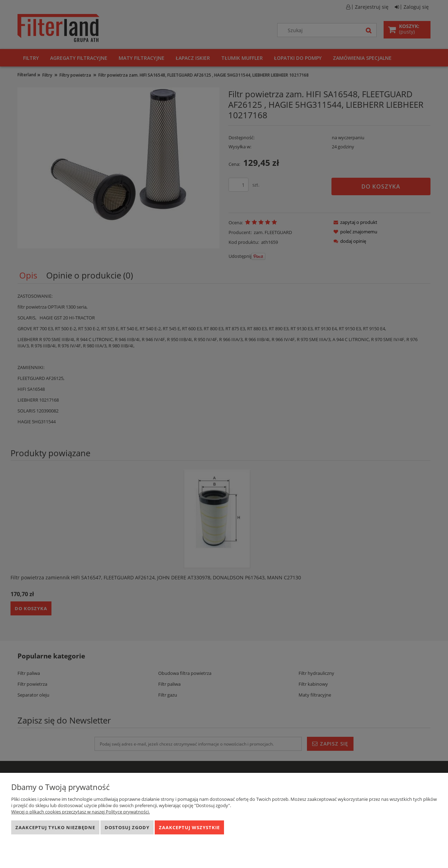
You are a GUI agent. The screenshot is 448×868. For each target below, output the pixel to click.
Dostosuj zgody (127, 827)
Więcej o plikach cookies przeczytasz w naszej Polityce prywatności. (80, 812)
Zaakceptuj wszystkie (189, 827)
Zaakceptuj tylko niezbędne (55, 827)
